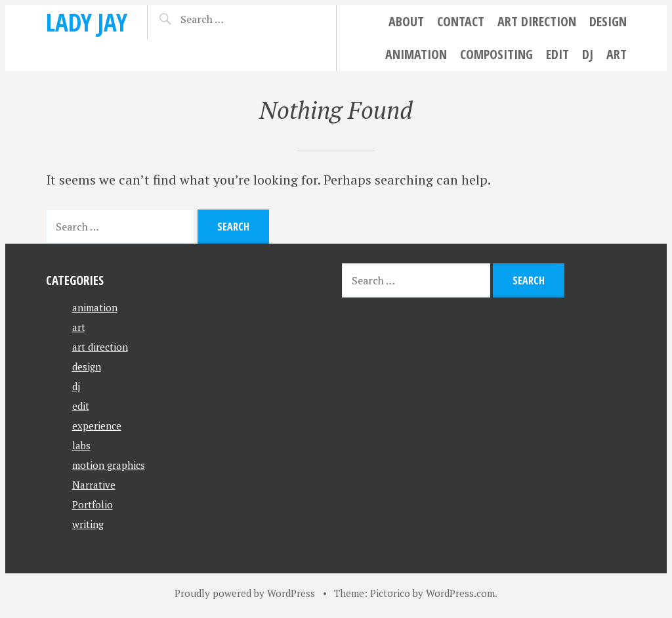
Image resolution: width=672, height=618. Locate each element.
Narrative (94, 485)
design (608, 21)
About (406, 21)
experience (97, 426)
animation (416, 54)
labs (81, 445)
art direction (537, 21)
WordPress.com (460, 593)
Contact (461, 21)
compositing (496, 54)
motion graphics (109, 465)
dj (588, 54)
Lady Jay (87, 22)
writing (88, 524)
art (617, 54)
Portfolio (93, 504)
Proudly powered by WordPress (245, 593)
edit (557, 54)
